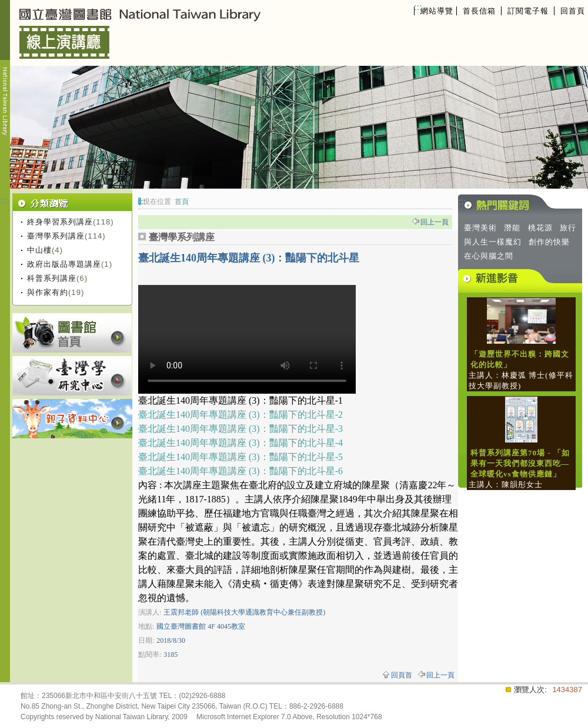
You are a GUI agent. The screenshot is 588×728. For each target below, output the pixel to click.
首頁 (182, 202)
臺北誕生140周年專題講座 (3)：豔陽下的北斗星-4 (240, 443)
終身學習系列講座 (60, 222)
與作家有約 (48, 292)
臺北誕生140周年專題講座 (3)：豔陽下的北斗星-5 (240, 457)
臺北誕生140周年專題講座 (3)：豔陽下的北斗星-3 (240, 429)
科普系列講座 (52, 278)
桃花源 (540, 228)
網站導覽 (437, 11)
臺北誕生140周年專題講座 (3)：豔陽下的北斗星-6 (240, 471)
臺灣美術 (480, 228)
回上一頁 (435, 222)
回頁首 (402, 675)
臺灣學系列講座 (56, 236)
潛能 (512, 228)
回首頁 (573, 11)
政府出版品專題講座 (64, 264)
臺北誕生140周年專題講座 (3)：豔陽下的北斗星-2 (240, 415)
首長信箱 (479, 11)
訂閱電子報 (528, 11)
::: (418, 7)
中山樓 (39, 250)
